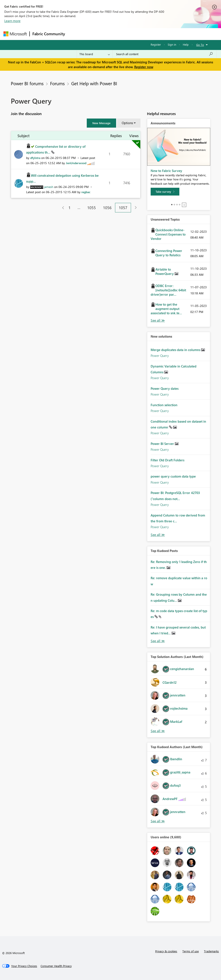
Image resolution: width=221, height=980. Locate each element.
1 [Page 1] (69, 208)
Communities (131, 34)
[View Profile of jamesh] (49, 187)
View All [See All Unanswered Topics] (158, 320)
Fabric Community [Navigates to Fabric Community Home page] (49, 34)
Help (186, 44)
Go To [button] (200, 45)
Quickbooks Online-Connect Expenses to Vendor (168, 234)
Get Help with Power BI (94, 83)
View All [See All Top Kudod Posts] (158, 641)
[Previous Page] (61, 208)
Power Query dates (165, 388)
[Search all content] (165, 54)
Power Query (160, 356)
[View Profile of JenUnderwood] (76, 163)
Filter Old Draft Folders (167, 460)
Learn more (12, 21)
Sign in (172, 44)
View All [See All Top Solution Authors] (158, 731)
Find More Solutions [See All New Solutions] (158, 535)
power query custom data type (173, 476)
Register (156, 44)
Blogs (150, 34)
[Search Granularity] (95, 54)
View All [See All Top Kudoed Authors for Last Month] (158, 821)
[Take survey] (165, 192)
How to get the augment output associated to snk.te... (166, 309)
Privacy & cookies (166, 951)
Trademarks (211, 951)
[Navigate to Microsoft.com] (15, 34)
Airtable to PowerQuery (165, 271)
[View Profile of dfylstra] (35, 158)
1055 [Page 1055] (92, 208)
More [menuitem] (165, 34)
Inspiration (94, 34)
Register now (144, 67)
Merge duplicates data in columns (176, 350)
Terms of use (191, 951)
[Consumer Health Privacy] (56, 966)
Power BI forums (27, 83)
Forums (75, 34)
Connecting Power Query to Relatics (169, 253)
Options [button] (127, 123)
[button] (101, 123)
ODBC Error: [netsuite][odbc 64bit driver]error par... (168, 290)
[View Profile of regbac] (86, 192)
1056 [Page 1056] (107, 208)
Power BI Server (163, 444)
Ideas (111, 34)
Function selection (164, 405)
